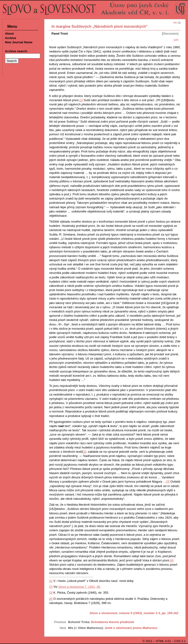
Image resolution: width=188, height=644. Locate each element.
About (9, 34)
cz (179, 22)
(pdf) (176, 40)
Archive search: (16, 51)
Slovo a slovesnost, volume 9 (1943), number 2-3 (125, 613)
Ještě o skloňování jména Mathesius (131, 628)
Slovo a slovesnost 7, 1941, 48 (79, 587)
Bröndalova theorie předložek (113, 622)
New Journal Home (19, 42)
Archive (11, 38)
